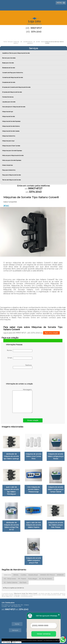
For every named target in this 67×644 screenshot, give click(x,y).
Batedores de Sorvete (9, 68)
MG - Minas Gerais (10, 579)
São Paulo (23, 582)
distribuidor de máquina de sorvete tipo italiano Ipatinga (11, 456)
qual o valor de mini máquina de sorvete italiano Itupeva (33, 525)
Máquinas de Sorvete (9, 116)
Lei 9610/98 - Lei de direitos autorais (23, 596)
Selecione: (8, 575)
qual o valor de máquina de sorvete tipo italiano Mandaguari (11, 491)
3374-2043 (36, 32)
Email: (20, 358)
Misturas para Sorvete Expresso (12, 160)
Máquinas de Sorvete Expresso (11, 121)
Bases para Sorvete (8, 63)
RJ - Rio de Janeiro (46, 579)
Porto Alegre (33, 579)
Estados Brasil (33, 575)
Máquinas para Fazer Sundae (11, 146)
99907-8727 (36, 28)
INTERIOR (60, 575)
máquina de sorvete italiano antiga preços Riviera (56, 456)
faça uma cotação (51, 333)
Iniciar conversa (44, 634)
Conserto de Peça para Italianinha (13, 73)
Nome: (20, 351)
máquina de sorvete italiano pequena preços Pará (33, 560)
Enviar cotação (33, 420)
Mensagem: (22, 401)
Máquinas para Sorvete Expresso (12, 151)
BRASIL (16, 575)
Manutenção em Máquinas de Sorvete (14, 107)
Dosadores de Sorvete (9, 82)
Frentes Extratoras (8, 97)
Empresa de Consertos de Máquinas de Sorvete (16, 87)
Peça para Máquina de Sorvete (12, 175)
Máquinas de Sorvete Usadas (11, 131)
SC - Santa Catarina (11, 582)
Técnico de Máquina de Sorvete (12, 180)
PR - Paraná (22, 579)
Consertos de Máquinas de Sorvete (13, 77)
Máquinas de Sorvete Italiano (11, 126)
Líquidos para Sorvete (9, 102)
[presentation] (19, 376)
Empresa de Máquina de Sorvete (12, 92)
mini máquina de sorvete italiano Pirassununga (34, 489)
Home (17, 624)
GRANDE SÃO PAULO (47, 575)
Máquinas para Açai (8, 141)
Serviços (33, 48)
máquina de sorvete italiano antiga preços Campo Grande (56, 489)
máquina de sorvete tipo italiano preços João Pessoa (56, 525)
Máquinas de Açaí (8, 112)
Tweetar (6, 206)
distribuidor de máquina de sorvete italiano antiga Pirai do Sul (11, 526)
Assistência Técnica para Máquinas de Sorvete (16, 53)
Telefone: (23, 366)
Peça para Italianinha (9, 170)
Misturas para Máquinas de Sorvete (13, 155)
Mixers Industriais (8, 165)
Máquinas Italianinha (9, 136)
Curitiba (23, 575)
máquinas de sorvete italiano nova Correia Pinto (34, 456)
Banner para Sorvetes (9, 58)
